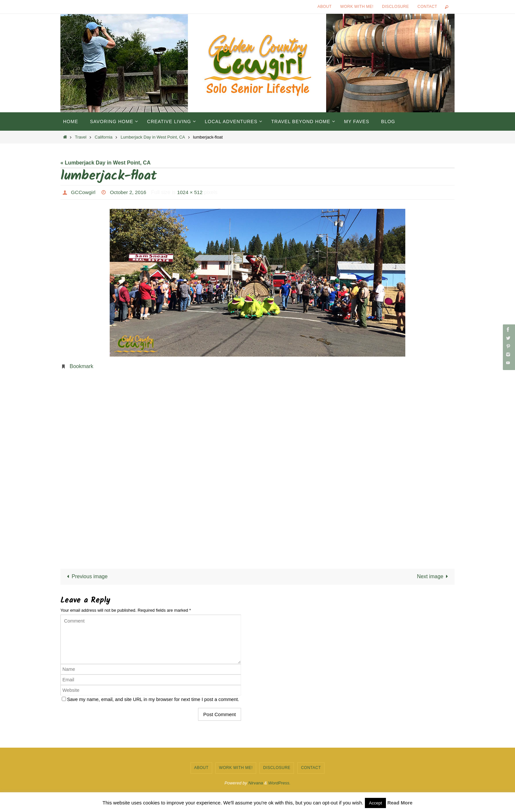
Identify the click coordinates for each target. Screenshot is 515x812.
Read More (400, 803)
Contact (427, 7)
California (103, 137)
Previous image (86, 577)
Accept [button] (375, 803)
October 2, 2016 (130, 192)
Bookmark (81, 366)
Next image (434, 577)
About (325, 7)
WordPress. (280, 783)
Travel (81, 137)
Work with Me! (357, 7)
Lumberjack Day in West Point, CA (153, 137)
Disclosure (395, 7)
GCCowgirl (84, 192)
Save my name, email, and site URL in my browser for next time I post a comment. (153, 700)
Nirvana (256, 783)
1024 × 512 (193, 192)
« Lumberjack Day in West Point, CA (105, 163)
